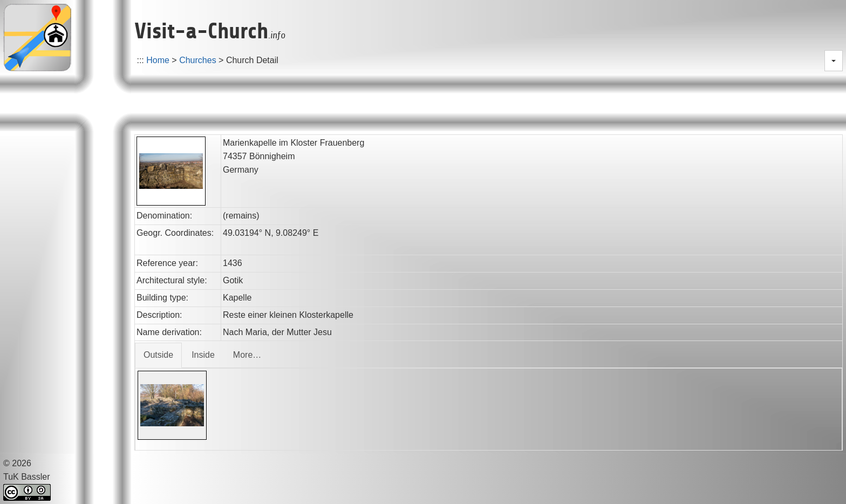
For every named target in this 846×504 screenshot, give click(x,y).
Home (158, 60)
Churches (197, 60)
